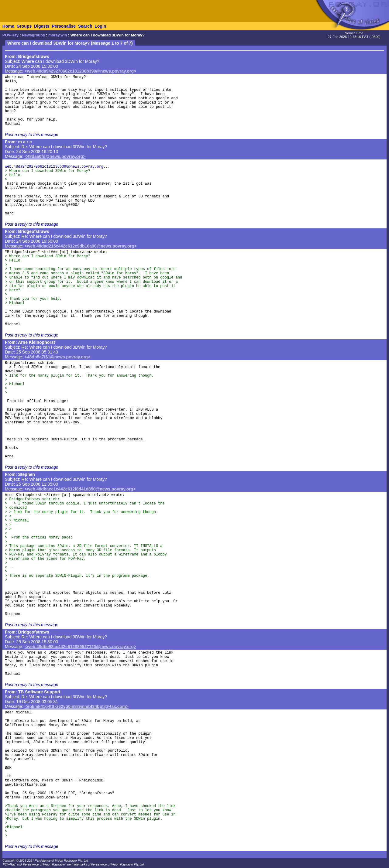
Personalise (64, 26)
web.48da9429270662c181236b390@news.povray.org (54, 167)
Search (85, 26)
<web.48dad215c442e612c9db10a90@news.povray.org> (81, 246)
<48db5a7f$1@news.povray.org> (58, 357)
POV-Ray (10, 35)
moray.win (58, 35)
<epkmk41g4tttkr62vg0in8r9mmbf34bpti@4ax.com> (77, 706)
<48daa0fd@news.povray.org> (55, 156)
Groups (24, 26)
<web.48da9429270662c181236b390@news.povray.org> (81, 71)
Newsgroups (33, 35)
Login (100, 26)
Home (8, 26)
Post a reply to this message (32, 135)
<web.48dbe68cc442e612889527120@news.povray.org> (81, 647)
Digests (42, 26)
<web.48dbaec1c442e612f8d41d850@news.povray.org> (80, 489)
